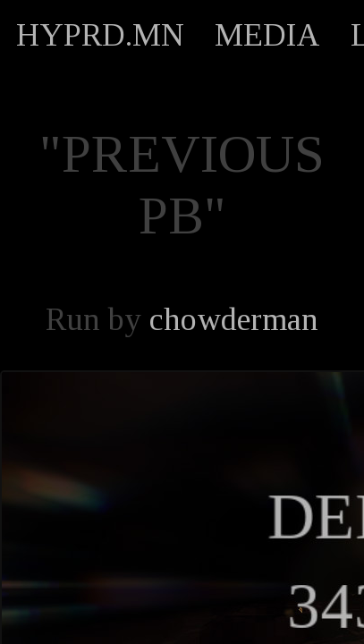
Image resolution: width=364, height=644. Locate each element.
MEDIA (267, 35)
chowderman (234, 319)
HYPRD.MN (100, 35)
